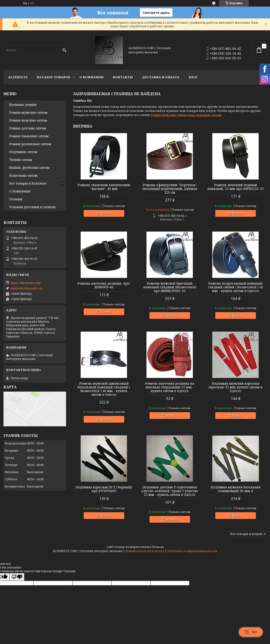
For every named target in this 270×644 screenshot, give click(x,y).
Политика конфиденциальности (192, 551)
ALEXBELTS (18, 77)
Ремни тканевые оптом (29, 136)
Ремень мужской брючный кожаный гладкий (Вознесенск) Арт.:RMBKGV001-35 (170, 287)
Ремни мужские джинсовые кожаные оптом (186, 115)
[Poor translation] (17, 577)
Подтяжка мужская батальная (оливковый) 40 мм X (236, 489)
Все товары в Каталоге (28, 183)
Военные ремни (23, 105)
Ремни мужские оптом (28, 113)
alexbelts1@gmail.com (27, 288)
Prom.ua (158, 547)
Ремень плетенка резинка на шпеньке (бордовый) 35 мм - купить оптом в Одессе (170, 387)
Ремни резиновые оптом (30, 144)
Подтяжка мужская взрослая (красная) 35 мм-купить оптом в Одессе (235, 387)
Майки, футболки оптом (29, 168)
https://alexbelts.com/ (26, 283)
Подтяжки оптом (23, 152)
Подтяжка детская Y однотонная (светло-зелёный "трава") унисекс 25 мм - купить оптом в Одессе (170, 491)
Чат (251, 632)
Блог (193, 77)
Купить (106, 213)
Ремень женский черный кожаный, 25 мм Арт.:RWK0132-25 (236, 187)
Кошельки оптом (23, 176)
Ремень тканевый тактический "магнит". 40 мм (104, 187)
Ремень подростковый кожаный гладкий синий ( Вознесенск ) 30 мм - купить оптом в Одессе (236, 287)
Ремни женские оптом (28, 120)
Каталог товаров (54, 77)
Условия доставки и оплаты (32, 207)
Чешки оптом (21, 160)
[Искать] (64, 50)
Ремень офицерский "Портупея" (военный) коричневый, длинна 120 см (170, 189)
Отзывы (16, 199)
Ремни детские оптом (28, 128)
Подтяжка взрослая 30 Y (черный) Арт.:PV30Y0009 (104, 489)
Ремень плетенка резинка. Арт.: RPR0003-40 (104, 285)
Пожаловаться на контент (145, 551)
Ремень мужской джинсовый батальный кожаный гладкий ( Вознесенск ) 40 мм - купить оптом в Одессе (104, 389)
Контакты (123, 77)
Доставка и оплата (161, 77)
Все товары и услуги (246, 534)
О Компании (92, 77)
